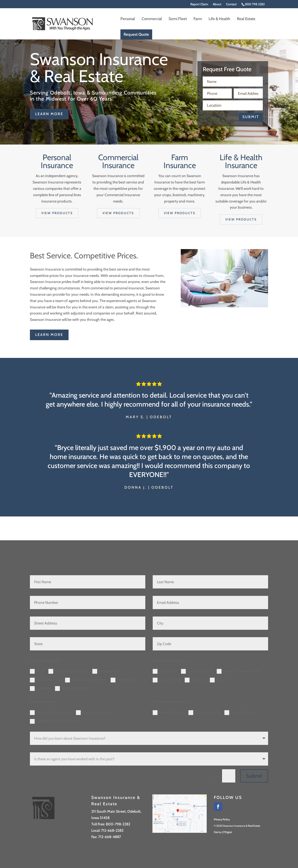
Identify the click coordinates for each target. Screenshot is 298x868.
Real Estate (246, 19)
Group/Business (204, 713)
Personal (128, 19)
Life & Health (219, 19)
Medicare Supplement (86, 680)
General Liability (197, 671)
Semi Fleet (178, 19)
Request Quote (136, 34)
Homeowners (106, 671)
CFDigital (227, 832)
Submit (251, 117)
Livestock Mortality (94, 713)
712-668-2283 (112, 830)
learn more (49, 114)
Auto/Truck (165, 671)
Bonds (218, 680)
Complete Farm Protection (54, 721)
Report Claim (199, 4)
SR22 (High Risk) (71, 689)
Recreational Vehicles (68, 671)
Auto (37, 671)
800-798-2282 (118, 824)
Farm (198, 19)
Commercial (152, 19)
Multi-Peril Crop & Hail (51, 713)
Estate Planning (45, 680)
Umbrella (40, 689)
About (217, 4)
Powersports (124, 680)
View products (57, 213)
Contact (231, 4)
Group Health (167, 680)
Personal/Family (168, 713)
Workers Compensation (239, 671)
